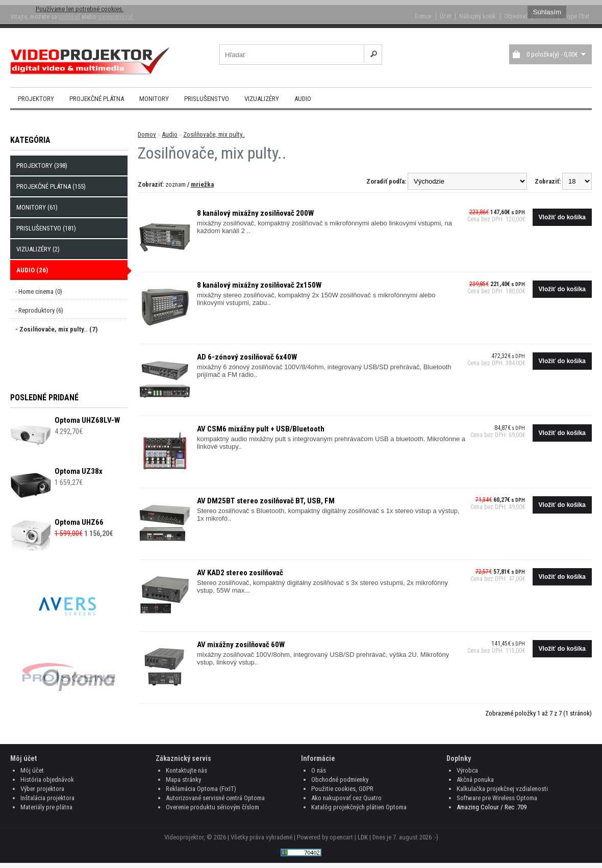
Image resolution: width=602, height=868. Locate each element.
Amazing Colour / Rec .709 (492, 807)
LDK (363, 837)
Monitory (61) (37, 207)
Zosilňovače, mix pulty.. (214, 134)
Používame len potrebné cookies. (80, 9)
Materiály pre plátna (46, 807)
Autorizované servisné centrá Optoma (215, 798)
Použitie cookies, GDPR (342, 789)
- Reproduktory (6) (39, 310)
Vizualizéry (262, 99)
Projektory (36, 99)
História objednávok (47, 780)
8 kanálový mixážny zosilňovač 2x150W (259, 285)
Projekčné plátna (97, 99)
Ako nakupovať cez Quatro (346, 798)
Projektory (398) (42, 165)
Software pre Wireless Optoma (497, 798)
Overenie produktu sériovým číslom (212, 807)
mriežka (202, 184)
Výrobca (467, 770)
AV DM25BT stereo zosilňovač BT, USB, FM (266, 501)
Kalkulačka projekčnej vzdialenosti (502, 789)
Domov (147, 134)
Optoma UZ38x (79, 471)
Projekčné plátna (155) (51, 186)
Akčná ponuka (475, 780)
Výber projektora (42, 789)
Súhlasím (547, 12)
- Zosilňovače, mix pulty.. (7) (56, 329)
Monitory (154, 99)
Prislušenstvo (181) (46, 228)
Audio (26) (32, 270)
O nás (319, 770)
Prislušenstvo (207, 99)
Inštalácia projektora (47, 798)
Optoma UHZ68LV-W (87, 420)
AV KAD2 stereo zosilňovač (240, 573)
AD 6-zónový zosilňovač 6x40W (247, 357)
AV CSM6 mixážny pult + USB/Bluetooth (261, 429)
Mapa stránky (183, 780)
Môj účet (32, 770)
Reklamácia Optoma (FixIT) (201, 789)
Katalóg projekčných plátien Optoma (359, 807)
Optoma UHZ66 (79, 522)
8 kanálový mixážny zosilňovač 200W (255, 213)
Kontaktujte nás (186, 770)
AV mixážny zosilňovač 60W (241, 645)
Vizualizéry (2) (38, 249)
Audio (303, 99)
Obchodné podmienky (340, 780)
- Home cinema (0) (39, 291)
